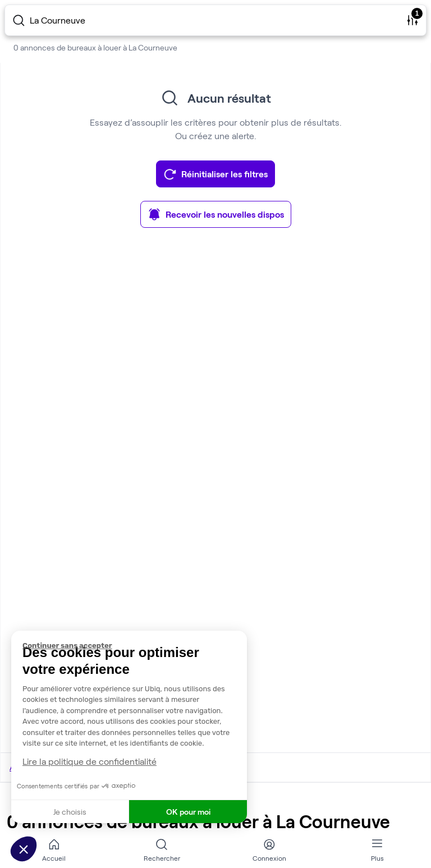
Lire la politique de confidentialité (90, 761)
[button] (24, 849)
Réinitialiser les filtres (215, 174)
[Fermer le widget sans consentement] (135, 646)
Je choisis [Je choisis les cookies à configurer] (70, 812)
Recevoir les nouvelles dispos (216, 214)
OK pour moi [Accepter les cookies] (188, 812)
